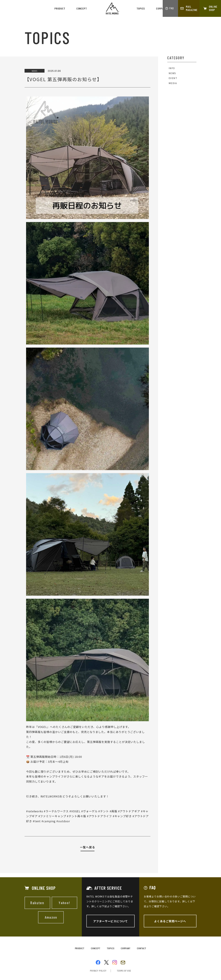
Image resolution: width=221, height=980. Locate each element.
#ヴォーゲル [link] (89, 811)
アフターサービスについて (110, 921)
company (161, 8)
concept (82, 8)
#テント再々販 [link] (76, 816)
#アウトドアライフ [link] (99, 816)
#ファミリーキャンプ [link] (52, 816)
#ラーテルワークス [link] (56, 811)
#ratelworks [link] (35, 811)
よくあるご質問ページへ (170, 921)
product (60, 8)
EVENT (173, 78)
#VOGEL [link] (75, 811)
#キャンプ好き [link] (122, 816)
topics (141, 8)
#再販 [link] (113, 811)
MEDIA (173, 83)
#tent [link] (37, 821)
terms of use (124, 971)
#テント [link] (104, 811)
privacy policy (98, 971)
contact (142, 948)
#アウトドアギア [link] (129, 811)
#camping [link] (48, 821)
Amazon (51, 917)
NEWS (173, 73)
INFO (172, 68)
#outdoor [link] (63, 821)
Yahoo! (64, 903)
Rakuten (37, 903)
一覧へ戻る (88, 847)
